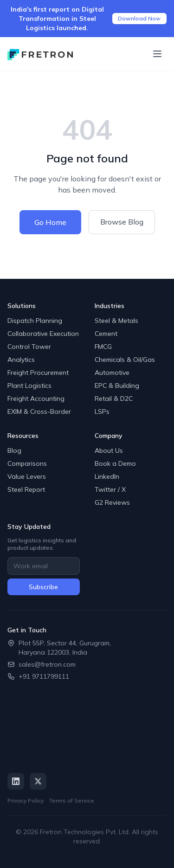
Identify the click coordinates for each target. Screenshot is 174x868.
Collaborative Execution (43, 334)
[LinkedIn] (16, 781)
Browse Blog (122, 222)
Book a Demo (115, 463)
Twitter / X (110, 489)
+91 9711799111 (44, 676)
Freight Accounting (36, 399)
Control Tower (29, 347)
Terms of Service (72, 800)
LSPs (102, 411)
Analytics (21, 360)
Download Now (139, 18)
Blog (14, 450)
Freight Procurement (38, 373)
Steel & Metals (116, 321)
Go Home (50, 222)
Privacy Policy (26, 800)
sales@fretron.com (47, 664)
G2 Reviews (112, 502)
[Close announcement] (161, 19)
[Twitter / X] (38, 781)
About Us (109, 450)
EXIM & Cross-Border (39, 411)
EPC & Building (117, 386)
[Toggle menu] (157, 54)
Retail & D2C (114, 399)
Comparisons (27, 463)
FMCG (103, 347)
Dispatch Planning (35, 321)
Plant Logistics (29, 386)
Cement (106, 334)
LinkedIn (107, 476)
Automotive (112, 373)
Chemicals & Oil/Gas (125, 360)
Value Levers (27, 476)
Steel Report (26, 489)
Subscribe (43, 587)
